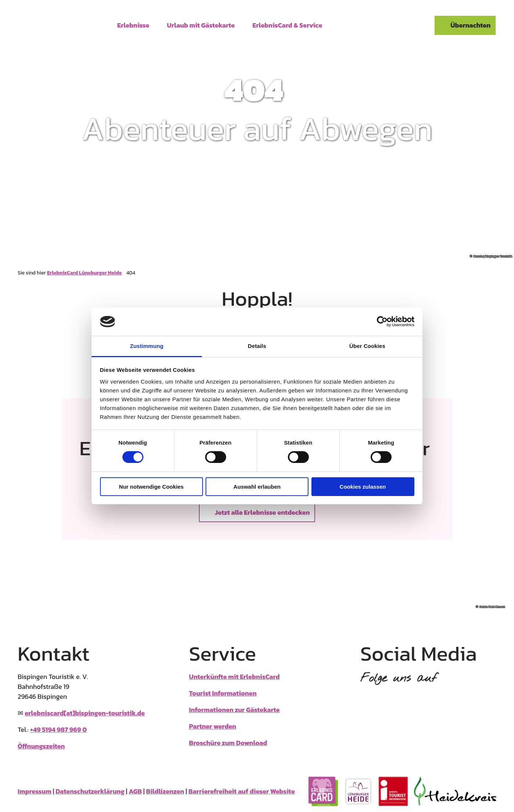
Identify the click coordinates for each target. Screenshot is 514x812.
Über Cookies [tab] (367, 346)
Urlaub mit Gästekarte (201, 25)
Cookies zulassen (363, 487)
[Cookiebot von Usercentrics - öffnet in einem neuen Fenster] (382, 321)
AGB (135, 791)
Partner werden (213, 726)
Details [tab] (257, 346)
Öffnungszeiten (41, 746)
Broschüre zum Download (228, 743)
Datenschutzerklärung (90, 791)
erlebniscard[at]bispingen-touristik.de (85, 713)
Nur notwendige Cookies (151, 487)
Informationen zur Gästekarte (234, 710)
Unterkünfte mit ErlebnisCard (234, 677)
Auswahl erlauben (257, 487)
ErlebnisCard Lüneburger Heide (84, 273)
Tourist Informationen (223, 693)
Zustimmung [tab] (147, 346)
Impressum (35, 791)
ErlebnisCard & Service (288, 25)
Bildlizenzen (165, 791)
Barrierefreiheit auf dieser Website (241, 791)
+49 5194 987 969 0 (58, 730)
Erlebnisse (133, 25)
